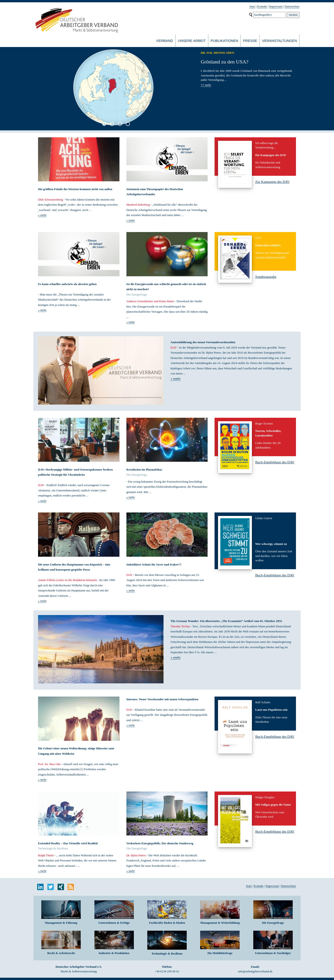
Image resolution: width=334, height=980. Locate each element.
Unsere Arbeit (192, 41)
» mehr (42, 215)
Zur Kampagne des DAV (273, 182)
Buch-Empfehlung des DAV (275, 462)
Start (252, 6)
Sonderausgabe (266, 277)
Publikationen (224, 41)
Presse (250, 41)
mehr (206, 85)
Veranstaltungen (279, 41)
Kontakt (262, 6)
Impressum (276, 6)
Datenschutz (292, 6)
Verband (165, 41)
